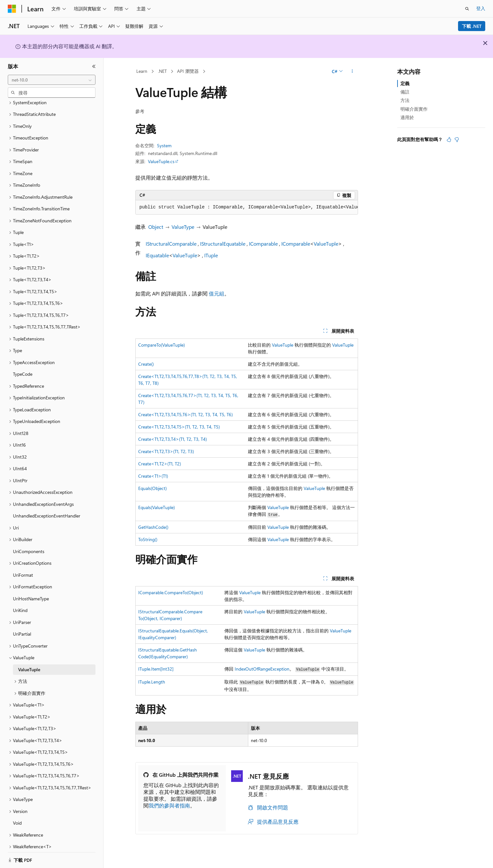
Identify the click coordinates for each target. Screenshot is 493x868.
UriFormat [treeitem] (23, 567)
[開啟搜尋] (467, 9)
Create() (146, 364)
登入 (481, 8)
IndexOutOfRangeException (262, 669)
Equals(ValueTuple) (157, 507)
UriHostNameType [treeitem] (31, 590)
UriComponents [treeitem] (29, 543)
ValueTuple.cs (161, 161)
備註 (405, 92)
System (164, 145)
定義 (405, 83)
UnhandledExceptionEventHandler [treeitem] (47, 508)
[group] (247, 207)
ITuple (211, 255)
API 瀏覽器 (188, 71)
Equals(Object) (152, 488)
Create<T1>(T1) (153, 476)
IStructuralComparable (171, 244)
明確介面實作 (414, 109)
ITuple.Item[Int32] (156, 669)
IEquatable (157, 255)
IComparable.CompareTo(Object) (171, 592)
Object (156, 227)
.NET (162, 71)
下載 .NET (472, 26)
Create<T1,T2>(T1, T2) (160, 464)
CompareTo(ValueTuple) (162, 345)
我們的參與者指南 (169, 805)
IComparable (263, 244)
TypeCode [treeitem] (23, 366)
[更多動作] (352, 72)
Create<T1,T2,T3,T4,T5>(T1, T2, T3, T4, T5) (179, 427)
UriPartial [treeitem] (22, 626)
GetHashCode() (153, 527)
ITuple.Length (152, 682)
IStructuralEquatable (223, 244)
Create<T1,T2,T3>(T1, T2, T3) (166, 451)
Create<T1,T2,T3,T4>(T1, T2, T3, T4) (173, 439)
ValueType (183, 227)
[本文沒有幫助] (457, 139)
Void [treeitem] (17, 815)
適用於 (407, 117)
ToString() (148, 539)
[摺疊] (94, 66)
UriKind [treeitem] (20, 602)
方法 (405, 100)
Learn (142, 71)
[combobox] (52, 80)
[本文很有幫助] (449, 139)
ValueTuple (326, 244)
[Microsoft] (12, 9)
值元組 (217, 293)
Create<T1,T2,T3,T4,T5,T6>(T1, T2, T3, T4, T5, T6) (185, 414)
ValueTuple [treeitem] (29, 661)
